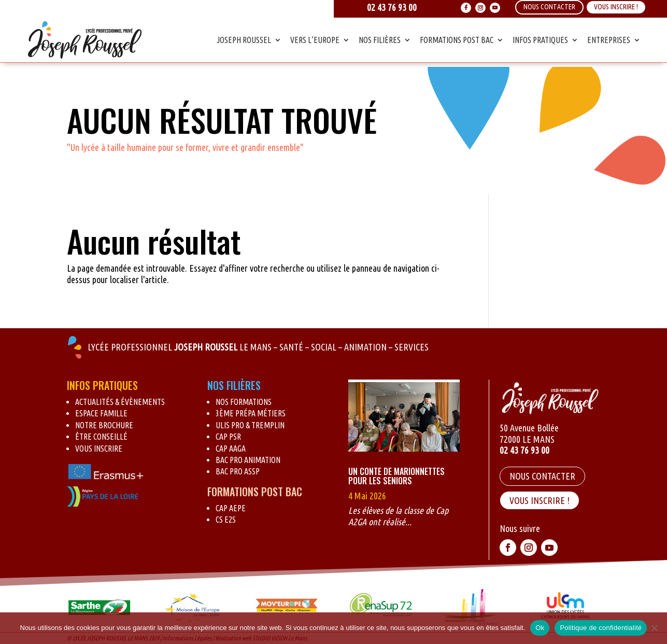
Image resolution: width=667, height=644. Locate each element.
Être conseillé (101, 437)
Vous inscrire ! (616, 7)
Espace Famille (101, 413)
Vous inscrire (99, 449)
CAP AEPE (231, 508)
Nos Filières (380, 40)
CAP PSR (228, 437)
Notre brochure (104, 425)
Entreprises (609, 40)
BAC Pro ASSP (238, 471)
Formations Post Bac (457, 40)
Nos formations (244, 402)
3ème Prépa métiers (251, 413)
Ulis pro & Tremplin (250, 425)
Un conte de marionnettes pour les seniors (396, 476)
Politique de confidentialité (601, 628)
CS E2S (226, 520)
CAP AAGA (231, 449)
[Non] (654, 628)
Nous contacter (542, 476)
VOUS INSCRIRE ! (540, 500)
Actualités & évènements (120, 402)
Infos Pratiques (540, 40)
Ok (540, 628)
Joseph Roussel (244, 40)
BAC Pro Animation (248, 460)
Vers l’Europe (315, 40)
